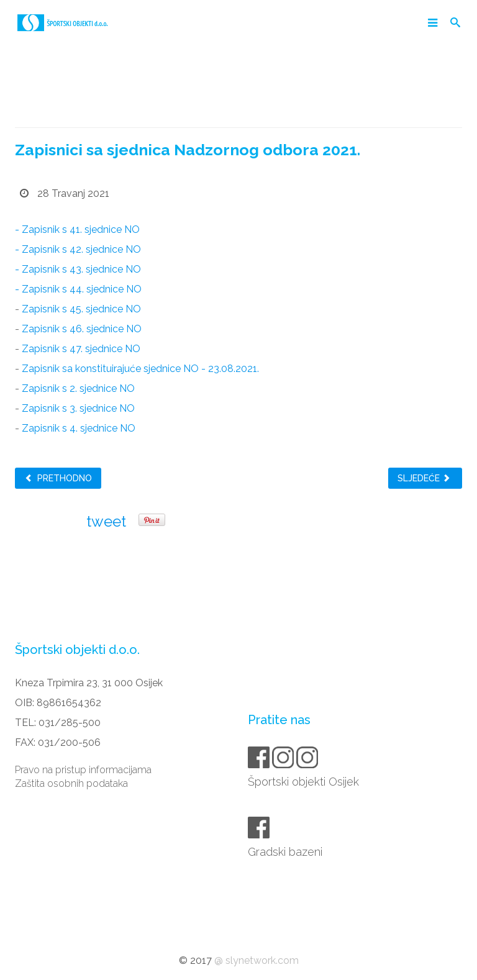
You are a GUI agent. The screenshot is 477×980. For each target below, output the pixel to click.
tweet (106, 521)
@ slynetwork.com (257, 960)
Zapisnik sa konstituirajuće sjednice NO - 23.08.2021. (140, 369)
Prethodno (58, 478)
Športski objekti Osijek (304, 782)
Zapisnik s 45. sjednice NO (81, 309)
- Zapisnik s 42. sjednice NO (78, 249)
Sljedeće (424, 478)
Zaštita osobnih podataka (71, 783)
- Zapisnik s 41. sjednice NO (77, 229)
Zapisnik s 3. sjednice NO (78, 408)
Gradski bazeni (286, 852)
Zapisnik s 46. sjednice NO (82, 329)
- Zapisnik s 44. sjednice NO (78, 289)
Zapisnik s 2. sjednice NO (78, 388)
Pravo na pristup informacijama (83, 770)
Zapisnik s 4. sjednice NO (79, 428)
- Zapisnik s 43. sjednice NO (78, 269)
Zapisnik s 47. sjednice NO (81, 349)
